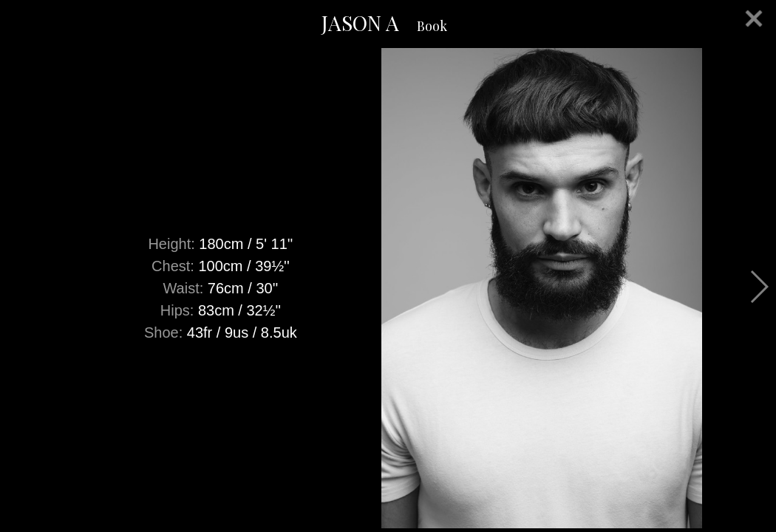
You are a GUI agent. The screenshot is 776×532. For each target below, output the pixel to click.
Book (432, 26)
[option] (388, 288)
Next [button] (759, 287)
